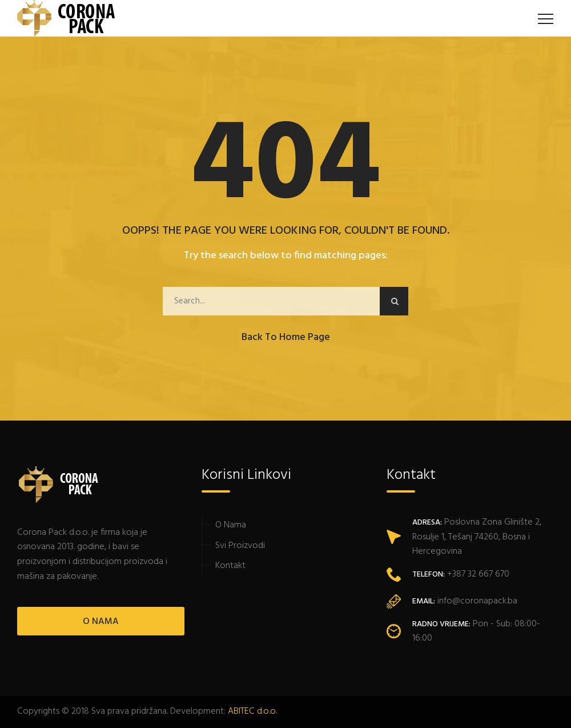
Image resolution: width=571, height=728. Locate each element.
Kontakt (230, 566)
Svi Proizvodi (240, 546)
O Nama (231, 525)
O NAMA (101, 622)
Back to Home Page (286, 337)
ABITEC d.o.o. (252, 711)
